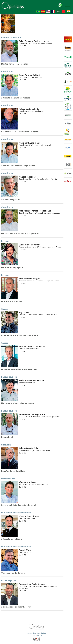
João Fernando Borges (29, 279)
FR (53, 11)
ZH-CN (63, 11)
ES (43, 11)
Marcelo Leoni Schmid (29, 516)
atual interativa (36, 639)
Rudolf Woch (25, 550)
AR (58, 11)
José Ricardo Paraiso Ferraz (32, 346)
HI (69, 11)
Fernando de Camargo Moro (32, 414)
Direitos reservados (36, 635)
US (48, 11)
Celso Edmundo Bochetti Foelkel (34, 41)
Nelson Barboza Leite (29, 109)
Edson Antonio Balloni (29, 75)
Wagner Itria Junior (28, 482)
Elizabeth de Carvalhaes (30, 245)
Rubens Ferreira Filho (29, 448)
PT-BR (38, 11)
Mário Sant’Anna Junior (30, 143)
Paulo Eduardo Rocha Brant (32, 380)
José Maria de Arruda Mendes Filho (35, 211)
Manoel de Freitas (27, 177)
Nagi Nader (24, 313)
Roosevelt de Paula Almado (32, 584)
